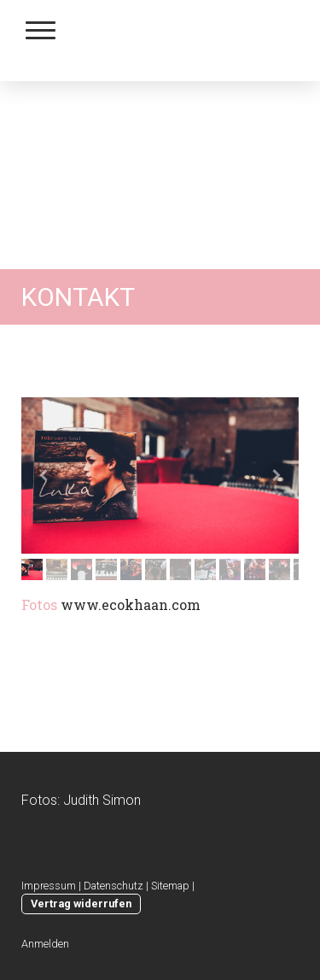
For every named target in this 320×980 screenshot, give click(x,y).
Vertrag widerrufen (81, 904)
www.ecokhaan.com (131, 604)
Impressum (49, 886)
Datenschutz (113, 886)
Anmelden (45, 944)
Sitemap (170, 886)
